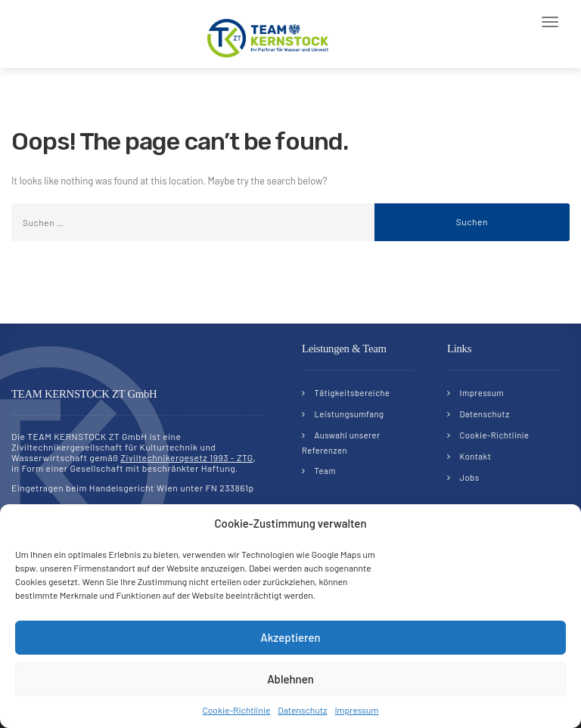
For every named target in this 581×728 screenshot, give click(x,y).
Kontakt (476, 456)
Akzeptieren (290, 637)
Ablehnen (290, 679)
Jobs (470, 477)
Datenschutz (302, 710)
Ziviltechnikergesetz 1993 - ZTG (186, 457)
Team (325, 471)
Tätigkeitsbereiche (353, 393)
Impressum (356, 710)
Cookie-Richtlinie (237, 710)
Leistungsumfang (350, 414)
